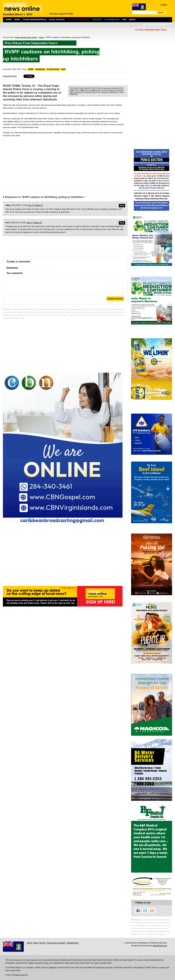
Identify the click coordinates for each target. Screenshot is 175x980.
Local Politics (57, 20)
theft (63, 69)
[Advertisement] (65, 163)
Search (161, 12)
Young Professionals (35, 20)
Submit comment (115, 299)
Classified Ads (72, 943)
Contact (164, 4)
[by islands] (162, 25)
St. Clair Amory (53, 69)
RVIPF (31, 69)
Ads (124, 20)
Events (43, 943)
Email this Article (10, 76)
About (132, 20)
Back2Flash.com (160, 946)
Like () (31, 205)
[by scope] (149, 25)
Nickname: (13, 268)
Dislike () (39, 205)
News (17, 20)
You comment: (15, 273)
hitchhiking (40, 69)
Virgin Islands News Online (26, 37)
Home (9, 20)
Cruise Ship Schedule (56, 943)
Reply (122, 206)
